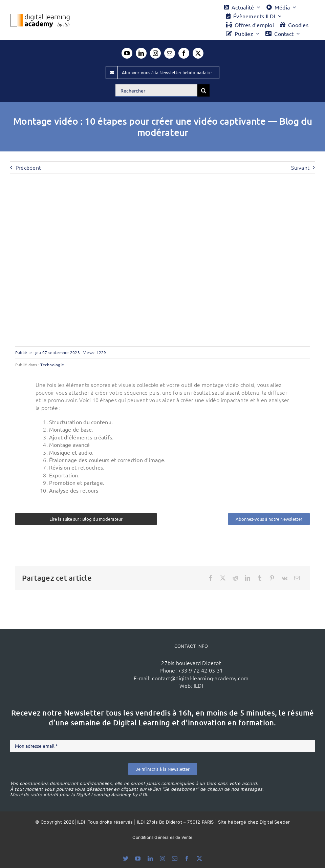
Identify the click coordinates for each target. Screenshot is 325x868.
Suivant (300, 167)
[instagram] (155, 53)
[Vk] (285, 578)
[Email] (297, 578)
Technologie (52, 365)
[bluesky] (126, 859)
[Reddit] (235, 578)
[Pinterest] (272, 578)
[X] (223, 578)
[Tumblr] (260, 578)
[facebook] (184, 53)
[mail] (170, 53)
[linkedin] (141, 53)
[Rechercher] (156, 90)
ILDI (198, 685)
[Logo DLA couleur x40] (40, 17)
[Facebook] (211, 578)
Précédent (28, 167)
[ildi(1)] (83, 649)
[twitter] (198, 53)
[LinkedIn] (247, 578)
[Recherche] (203, 90)
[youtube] (127, 53)
